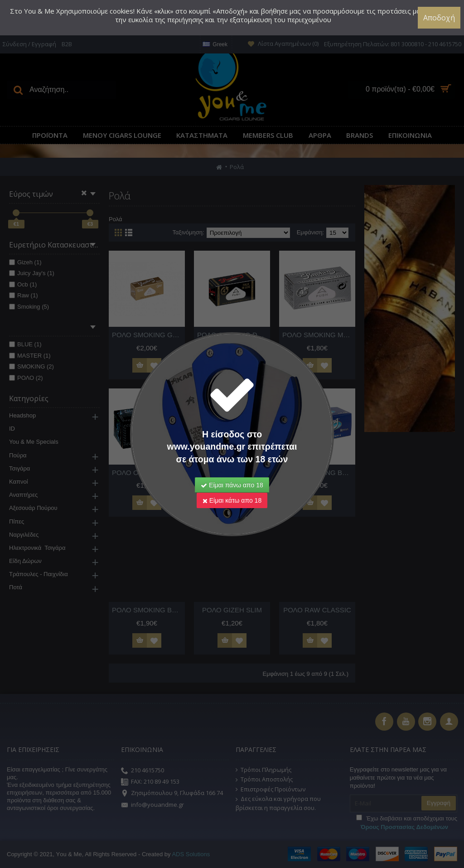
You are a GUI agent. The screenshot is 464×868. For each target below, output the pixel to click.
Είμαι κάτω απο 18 (232, 500)
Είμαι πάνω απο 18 (232, 485)
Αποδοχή (439, 18)
